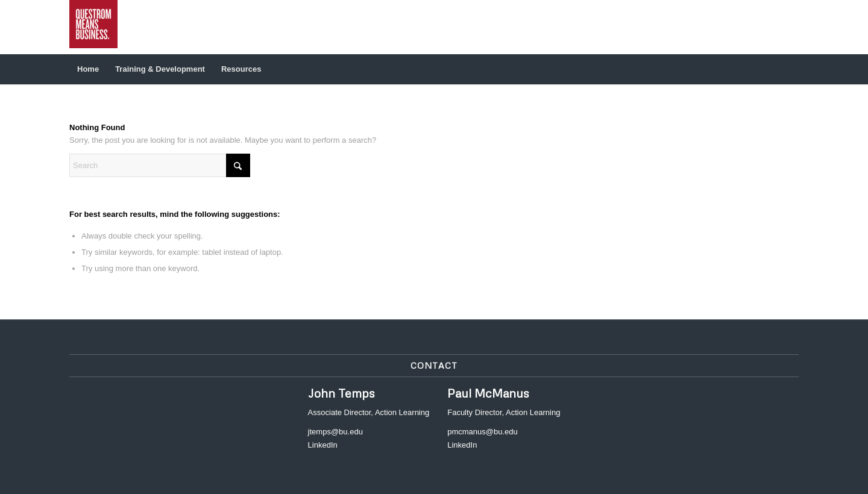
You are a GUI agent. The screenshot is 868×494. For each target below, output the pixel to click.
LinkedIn (323, 445)
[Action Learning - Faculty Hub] (93, 27)
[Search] (791, 69)
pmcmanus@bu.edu (483, 432)
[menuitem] (88, 69)
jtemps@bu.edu (335, 432)
